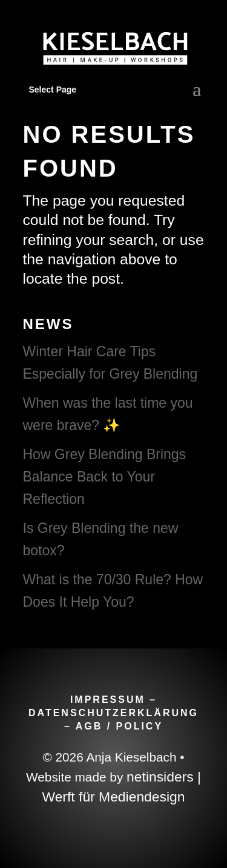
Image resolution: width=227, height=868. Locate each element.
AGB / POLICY (119, 726)
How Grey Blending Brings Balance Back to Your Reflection (105, 477)
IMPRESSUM (108, 700)
